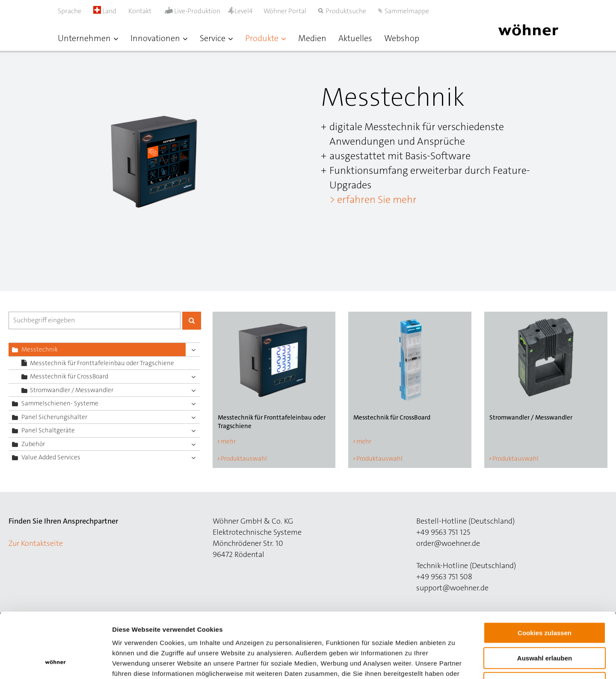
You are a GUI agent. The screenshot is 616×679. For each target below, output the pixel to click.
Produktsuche (346, 11)
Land (105, 11)
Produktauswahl (244, 459)
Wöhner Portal (285, 11)
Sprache (70, 11)
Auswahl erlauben (545, 600)
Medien (312, 38)
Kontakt (140, 11)
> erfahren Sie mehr (373, 200)
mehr (228, 441)
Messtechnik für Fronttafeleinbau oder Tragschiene (102, 363)
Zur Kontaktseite (36, 543)
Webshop (402, 38)
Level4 (244, 11)
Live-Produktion (197, 11)
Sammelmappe (407, 11)
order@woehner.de (448, 543)
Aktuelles (355, 38)
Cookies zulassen (545, 574)
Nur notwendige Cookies (545, 624)
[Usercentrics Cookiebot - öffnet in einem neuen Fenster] (55, 662)
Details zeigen (455, 662)
